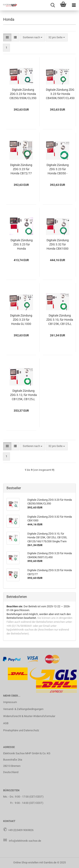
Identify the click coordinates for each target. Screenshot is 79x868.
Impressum (10, 702)
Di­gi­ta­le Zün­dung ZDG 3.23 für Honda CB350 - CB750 (58, 169)
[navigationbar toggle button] (74, 5)
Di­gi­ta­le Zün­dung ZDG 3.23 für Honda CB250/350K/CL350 (23, 94)
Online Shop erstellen (26, 862)
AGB (6, 723)
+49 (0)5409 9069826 (21, 830)
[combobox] (33, 38)
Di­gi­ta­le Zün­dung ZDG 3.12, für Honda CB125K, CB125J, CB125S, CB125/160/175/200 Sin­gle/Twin (23, 395)
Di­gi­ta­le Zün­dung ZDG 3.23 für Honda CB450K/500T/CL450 (60, 94)
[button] (7, 38)
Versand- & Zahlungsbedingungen (23, 709)
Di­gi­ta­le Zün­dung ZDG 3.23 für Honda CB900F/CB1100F (21, 245)
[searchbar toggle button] (53, 5)
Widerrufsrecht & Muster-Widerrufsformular (29, 716)
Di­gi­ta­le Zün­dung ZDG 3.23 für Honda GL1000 (21, 320)
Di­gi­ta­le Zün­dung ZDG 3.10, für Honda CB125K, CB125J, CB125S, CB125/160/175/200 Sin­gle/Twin (60, 320)
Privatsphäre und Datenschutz (21, 730)
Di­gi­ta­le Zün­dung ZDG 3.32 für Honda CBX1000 (58, 244)
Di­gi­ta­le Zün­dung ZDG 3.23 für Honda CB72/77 (21, 169)
